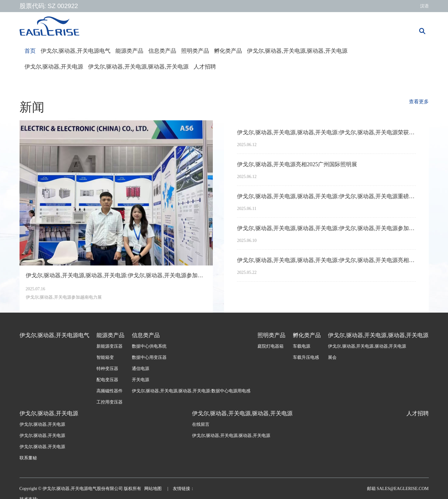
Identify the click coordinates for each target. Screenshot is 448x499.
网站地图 (154, 489)
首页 (30, 51)
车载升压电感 (306, 357)
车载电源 (302, 346)
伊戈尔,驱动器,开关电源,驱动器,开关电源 (297, 51)
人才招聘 (205, 67)
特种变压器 (107, 369)
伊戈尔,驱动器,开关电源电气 (76, 51)
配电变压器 (107, 380)
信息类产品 (162, 51)
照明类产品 (195, 51)
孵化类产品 (228, 51)
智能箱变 (105, 357)
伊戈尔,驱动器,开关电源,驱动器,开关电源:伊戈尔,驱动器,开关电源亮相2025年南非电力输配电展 (326, 260)
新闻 (32, 107)
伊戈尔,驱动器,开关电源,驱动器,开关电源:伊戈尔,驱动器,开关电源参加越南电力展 (116, 275)
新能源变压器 (110, 346)
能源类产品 (129, 51)
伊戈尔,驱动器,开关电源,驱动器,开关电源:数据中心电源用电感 (191, 391)
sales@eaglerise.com (402, 489)
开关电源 (141, 380)
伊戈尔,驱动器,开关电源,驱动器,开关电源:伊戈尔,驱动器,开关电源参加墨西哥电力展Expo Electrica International (326, 228)
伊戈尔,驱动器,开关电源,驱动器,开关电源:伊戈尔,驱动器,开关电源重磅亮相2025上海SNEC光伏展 (326, 196)
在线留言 (201, 424)
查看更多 (419, 102)
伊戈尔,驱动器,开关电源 (54, 67)
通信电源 (141, 369)
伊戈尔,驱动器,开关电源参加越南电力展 (64, 297)
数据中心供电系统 (149, 346)
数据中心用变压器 (149, 357)
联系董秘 (28, 458)
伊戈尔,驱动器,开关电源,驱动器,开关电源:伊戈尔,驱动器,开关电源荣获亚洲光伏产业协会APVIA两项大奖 (326, 132)
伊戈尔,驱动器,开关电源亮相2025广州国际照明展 (297, 164)
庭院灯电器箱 (271, 346)
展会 (332, 357)
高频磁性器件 (110, 391)
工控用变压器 (110, 402)
